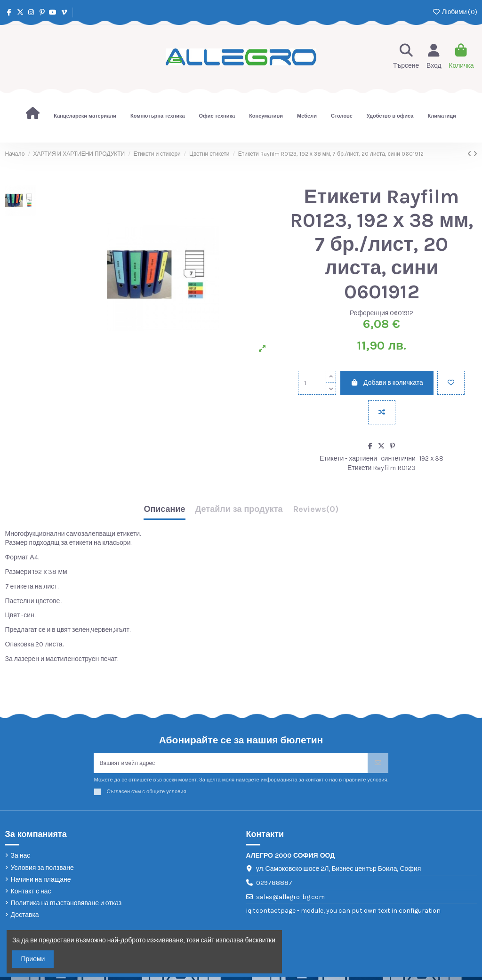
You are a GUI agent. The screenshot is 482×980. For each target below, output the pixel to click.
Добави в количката (387, 383)
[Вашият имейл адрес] (231, 765)
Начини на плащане (41, 883)
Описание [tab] (164, 510)
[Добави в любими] (451, 383)
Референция (369, 313)
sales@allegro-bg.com (290, 900)
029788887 (274, 886)
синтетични (398, 458)
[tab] (316, 512)
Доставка (25, 918)
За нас (21, 859)
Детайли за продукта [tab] (239, 510)
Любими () (454, 12)
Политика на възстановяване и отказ (66, 906)
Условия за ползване (42, 871)
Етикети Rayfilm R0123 (382, 468)
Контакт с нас (31, 895)
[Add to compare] (382, 412)
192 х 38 (431, 458)
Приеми (33, 959)
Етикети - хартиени (348, 458)
